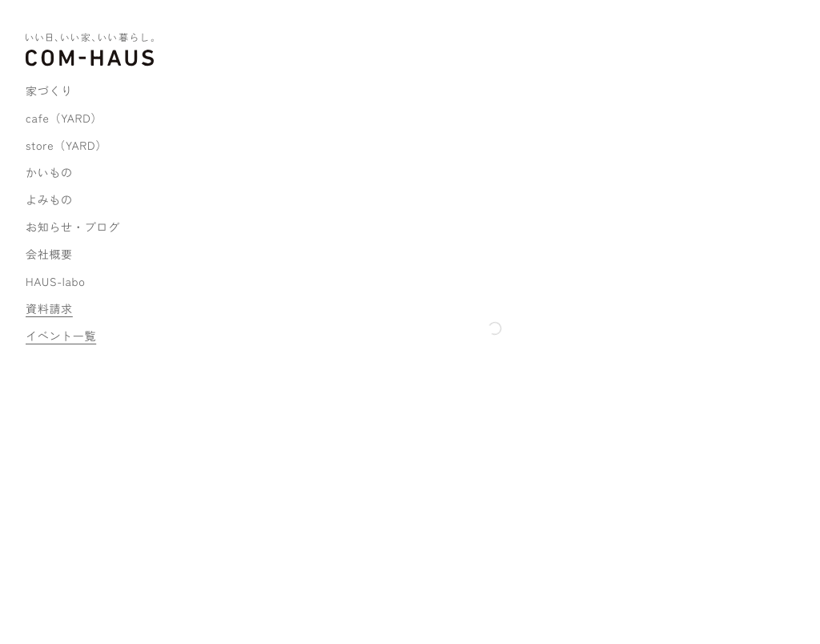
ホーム (211, 72)
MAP (220, 488)
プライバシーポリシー (246, 604)
